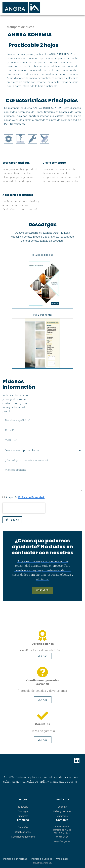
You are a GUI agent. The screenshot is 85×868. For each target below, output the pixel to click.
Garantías (23, 827)
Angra (23, 799)
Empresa (23, 807)
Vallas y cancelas (62, 811)
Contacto (62, 820)
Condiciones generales (23, 837)
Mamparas (62, 816)
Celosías (62, 807)
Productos (23, 816)
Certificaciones (23, 832)
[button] (64, 12)
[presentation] (24, 508)
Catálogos (23, 811)
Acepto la (25, 497)
